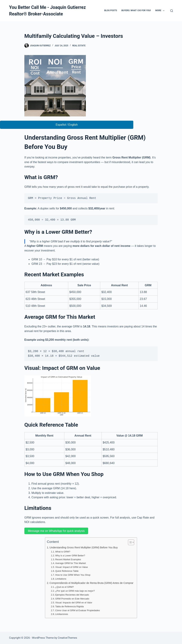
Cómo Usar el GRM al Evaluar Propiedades (78, 610)
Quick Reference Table (67, 571)
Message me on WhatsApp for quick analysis (56, 531)
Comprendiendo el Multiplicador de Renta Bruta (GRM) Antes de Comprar (92, 583)
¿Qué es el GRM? (65, 587)
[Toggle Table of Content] (129, 542)
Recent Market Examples (68, 559)
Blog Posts (111, 10)
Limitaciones (62, 614)
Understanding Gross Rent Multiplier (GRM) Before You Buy (84, 547)
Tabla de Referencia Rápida (69, 606)
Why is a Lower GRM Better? (70, 556)
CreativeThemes (67, 638)
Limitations (61, 579)
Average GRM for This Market (71, 563)
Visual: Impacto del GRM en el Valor (74, 603)
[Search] (172, 11)
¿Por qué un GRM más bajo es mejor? (75, 591)
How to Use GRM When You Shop (73, 575)
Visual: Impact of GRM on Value (72, 567)
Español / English (67, 125)
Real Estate (79, 46)
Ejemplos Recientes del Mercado (72, 595)
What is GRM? (63, 552)
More (161, 11)
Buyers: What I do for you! (136, 10)
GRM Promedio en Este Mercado (72, 599)
